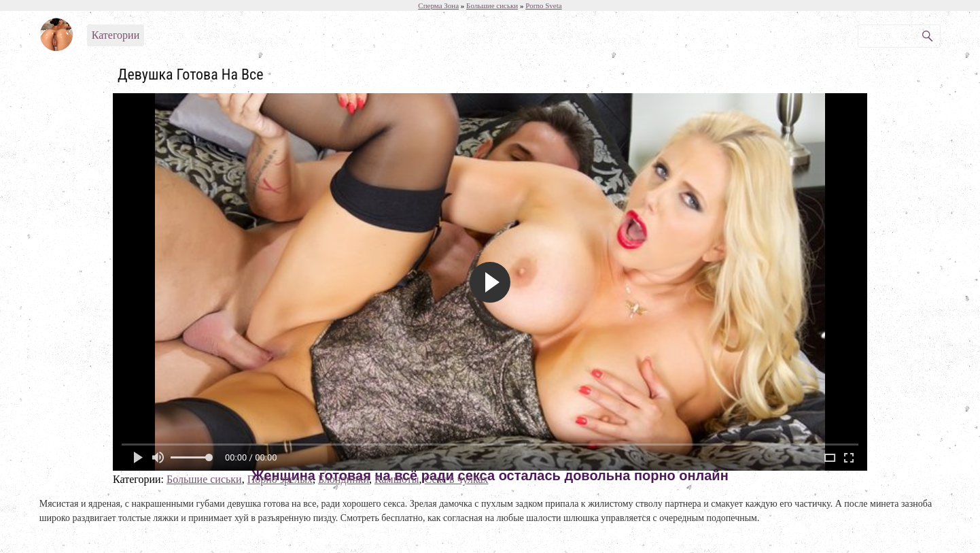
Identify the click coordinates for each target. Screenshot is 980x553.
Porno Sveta (543, 5)
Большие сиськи (204, 479)
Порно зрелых (280, 479)
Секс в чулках (457, 479)
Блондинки (344, 479)
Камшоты (397, 479)
